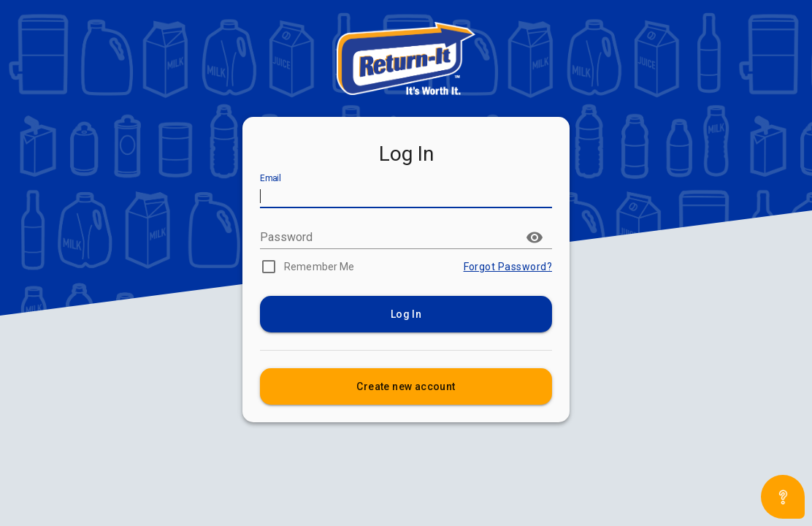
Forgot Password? (508, 267)
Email (271, 179)
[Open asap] (783, 497)
